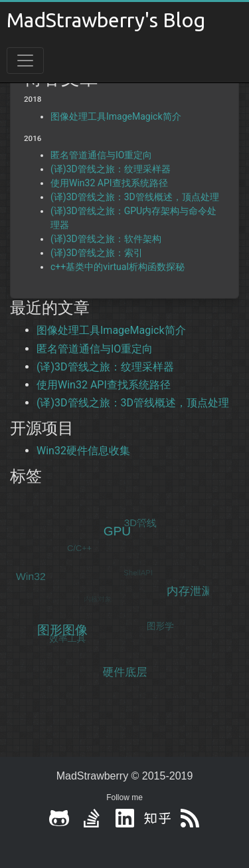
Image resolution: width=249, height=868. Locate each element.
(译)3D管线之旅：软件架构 (106, 239)
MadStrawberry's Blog (106, 20)
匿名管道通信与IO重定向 (101, 155)
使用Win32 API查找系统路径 (109, 183)
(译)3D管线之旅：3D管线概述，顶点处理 (135, 197)
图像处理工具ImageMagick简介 (116, 116)
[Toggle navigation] (25, 61)
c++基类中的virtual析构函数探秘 (118, 267)
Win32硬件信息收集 (83, 451)
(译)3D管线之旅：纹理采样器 (111, 169)
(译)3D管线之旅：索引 (97, 253)
